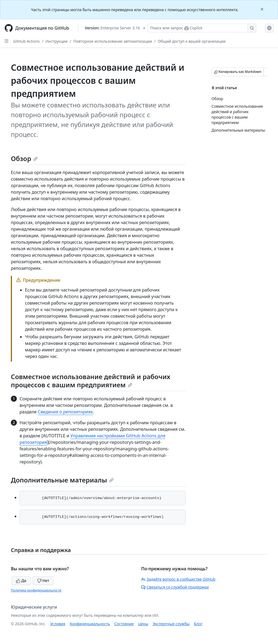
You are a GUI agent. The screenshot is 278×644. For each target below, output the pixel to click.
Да (21, 580)
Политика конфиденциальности (36, 590)
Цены (143, 624)
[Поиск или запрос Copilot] (202, 28)
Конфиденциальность (90, 624)
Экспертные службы (171, 624)
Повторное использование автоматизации (113, 41)
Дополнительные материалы (62, 480)
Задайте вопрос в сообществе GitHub (178, 579)
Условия (58, 624)
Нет (43, 580)
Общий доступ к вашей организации (192, 41)
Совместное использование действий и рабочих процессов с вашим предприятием (91, 381)
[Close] (263, 9)
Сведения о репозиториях (65, 412)
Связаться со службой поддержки (175, 587)
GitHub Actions (26, 41)
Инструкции (57, 41)
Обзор (24, 158)
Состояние (124, 624)
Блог (198, 624)
